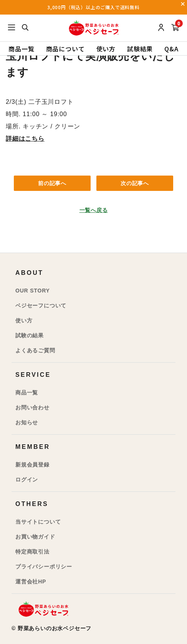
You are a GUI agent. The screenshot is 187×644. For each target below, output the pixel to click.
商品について (65, 49)
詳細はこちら (25, 139)
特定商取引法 (32, 552)
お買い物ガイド (35, 537)
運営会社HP (31, 582)
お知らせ (27, 422)
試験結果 (140, 49)
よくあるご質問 (35, 350)
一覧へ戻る (94, 210)
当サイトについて (38, 522)
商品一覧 (21, 49)
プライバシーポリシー (44, 567)
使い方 (106, 49)
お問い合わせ (32, 407)
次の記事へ (135, 183)
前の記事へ (52, 183)
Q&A (171, 49)
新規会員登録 (32, 465)
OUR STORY (33, 291)
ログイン (27, 480)
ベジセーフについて (41, 306)
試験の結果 (30, 335)
